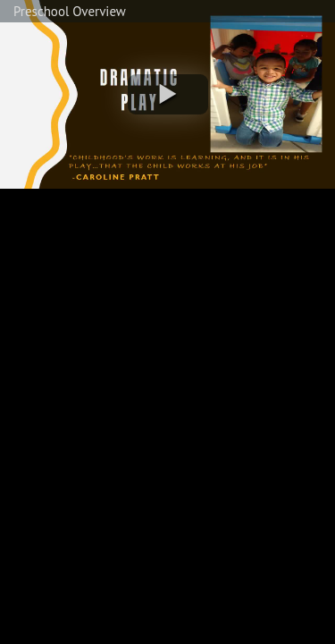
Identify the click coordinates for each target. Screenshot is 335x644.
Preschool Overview (70, 11)
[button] (168, 94)
